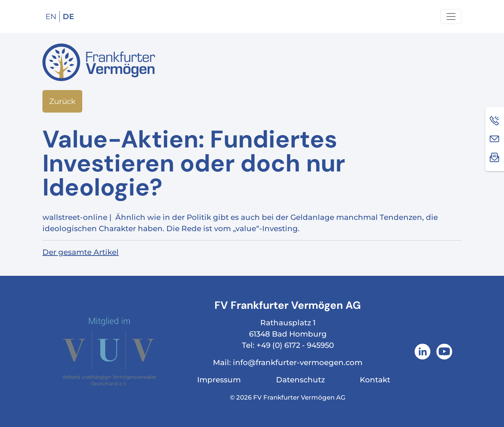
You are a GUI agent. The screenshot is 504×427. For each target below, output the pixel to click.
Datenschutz (300, 380)
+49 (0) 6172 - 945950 (295, 345)
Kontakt (375, 380)
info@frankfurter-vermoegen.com (298, 362)
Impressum (219, 380)
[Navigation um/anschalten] (451, 17)
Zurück (62, 101)
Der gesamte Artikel (81, 252)
